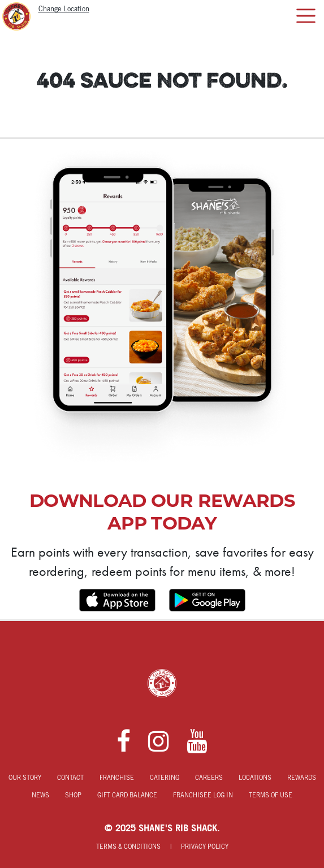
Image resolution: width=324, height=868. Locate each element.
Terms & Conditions (128, 847)
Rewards (302, 778)
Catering (165, 778)
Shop (73, 796)
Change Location (64, 9)
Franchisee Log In (203, 796)
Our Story (25, 778)
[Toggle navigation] (306, 16)
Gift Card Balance (127, 796)
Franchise (117, 778)
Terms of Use (271, 796)
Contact (70, 778)
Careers (209, 778)
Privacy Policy (205, 847)
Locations (255, 778)
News (40, 796)
